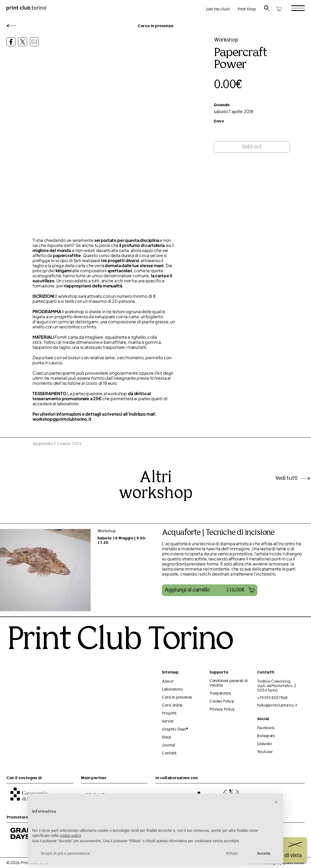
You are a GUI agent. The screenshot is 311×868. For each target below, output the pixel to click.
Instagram (266, 736)
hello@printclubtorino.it (277, 705)
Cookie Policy (222, 702)
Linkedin (264, 744)
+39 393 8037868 (272, 698)
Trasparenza (220, 694)
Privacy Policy (222, 710)
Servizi (168, 722)
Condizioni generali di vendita (229, 683)
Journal (169, 745)
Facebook (266, 728)
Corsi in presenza (177, 698)
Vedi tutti (293, 478)
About (168, 682)
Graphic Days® (175, 729)
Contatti (169, 753)
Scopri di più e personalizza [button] (65, 853)
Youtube (265, 752)
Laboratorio (172, 690)
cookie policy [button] (70, 836)
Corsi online (172, 706)
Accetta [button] (264, 853)
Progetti (169, 714)
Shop (166, 737)
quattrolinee (294, 863)
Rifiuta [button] (232, 853)
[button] (210, 590)
